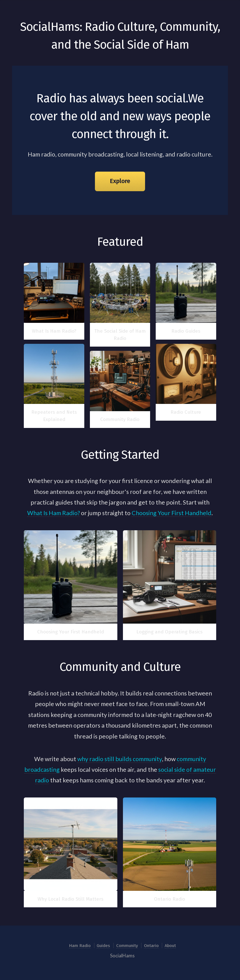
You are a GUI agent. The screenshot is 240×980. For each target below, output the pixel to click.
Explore (120, 181)
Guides (103, 946)
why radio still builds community (120, 759)
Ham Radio (80, 946)
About (170, 946)
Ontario (151, 946)
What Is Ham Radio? (53, 513)
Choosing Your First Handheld (172, 513)
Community (127, 946)
